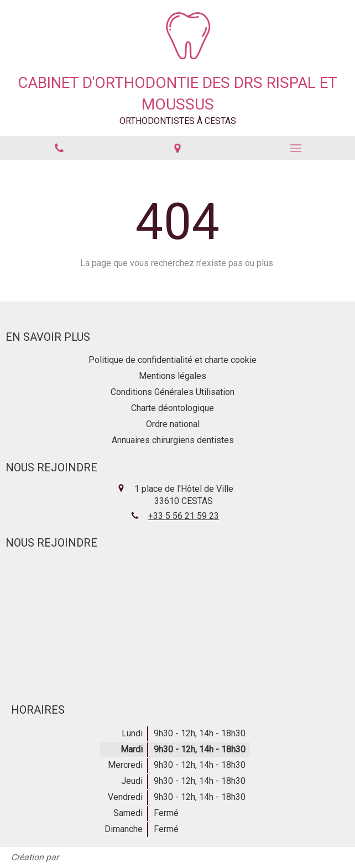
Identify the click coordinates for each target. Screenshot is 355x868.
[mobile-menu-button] (296, 148)
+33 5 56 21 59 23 (184, 516)
